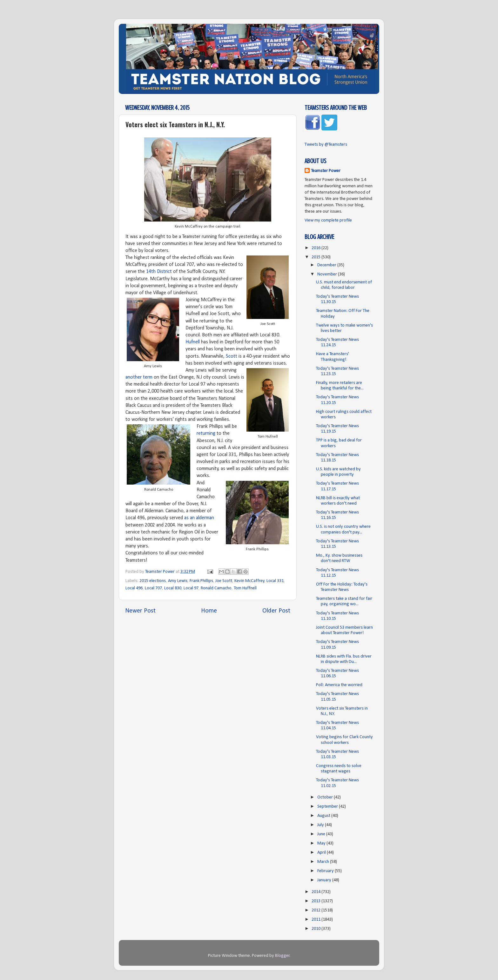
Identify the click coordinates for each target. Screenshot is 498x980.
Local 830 (173, 588)
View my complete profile (328, 220)
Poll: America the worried (339, 685)
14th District (159, 272)
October (326, 797)
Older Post (276, 611)
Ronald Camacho (216, 588)
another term (139, 377)
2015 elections (153, 581)
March (324, 862)
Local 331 (275, 581)
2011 (316, 920)
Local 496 (134, 588)
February (326, 871)
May (322, 843)
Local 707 (153, 588)
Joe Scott (224, 581)
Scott (232, 356)
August (324, 816)
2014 (316, 892)
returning (206, 434)
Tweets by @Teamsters (326, 145)
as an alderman (199, 518)
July (321, 825)
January (325, 880)
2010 (316, 929)
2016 (316, 248)
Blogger (282, 956)
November (328, 274)
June (322, 834)
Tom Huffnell (245, 588)
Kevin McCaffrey (249, 581)
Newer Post (140, 611)
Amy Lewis (178, 581)
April (322, 853)
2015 (316, 257)
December (327, 265)
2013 (316, 901)
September (328, 807)
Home (209, 611)
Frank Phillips (201, 581)
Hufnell (193, 342)
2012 (316, 910)
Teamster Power (326, 171)
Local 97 (191, 588)
